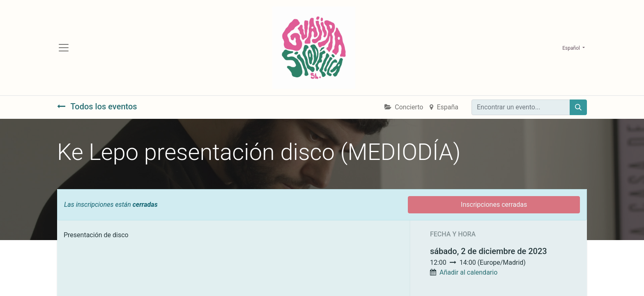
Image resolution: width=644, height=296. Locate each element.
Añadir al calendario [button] (468, 272)
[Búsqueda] (578, 107)
